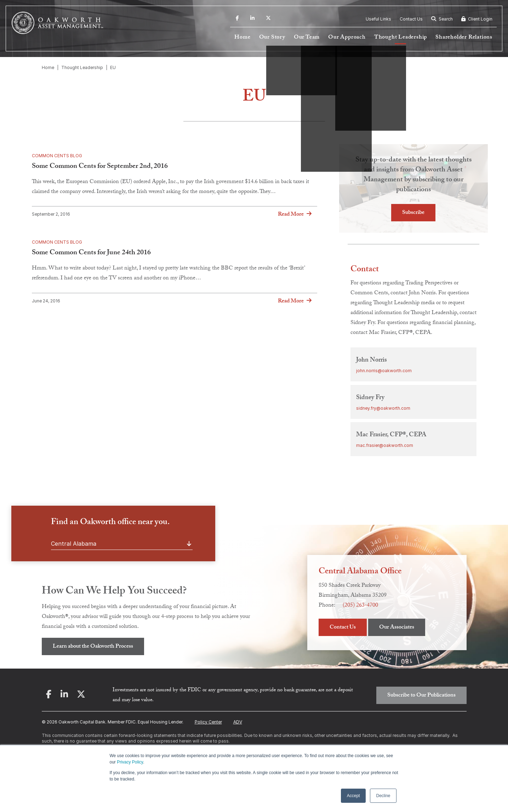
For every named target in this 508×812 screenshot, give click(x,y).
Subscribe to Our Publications (421, 696)
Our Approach (347, 38)
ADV (238, 722)
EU (113, 67)
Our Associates (397, 628)
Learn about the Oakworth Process (93, 647)
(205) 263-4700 (360, 606)
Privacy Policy (130, 762)
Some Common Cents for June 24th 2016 (91, 253)
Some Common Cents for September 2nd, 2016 (100, 167)
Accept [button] (353, 796)
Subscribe (413, 213)
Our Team (307, 38)
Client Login (477, 19)
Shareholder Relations (464, 38)
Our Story (272, 38)
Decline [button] (383, 796)
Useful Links (378, 19)
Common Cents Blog (57, 156)
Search (442, 19)
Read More (291, 215)
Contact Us (411, 19)
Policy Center (208, 722)
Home (242, 38)
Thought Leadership (401, 38)
